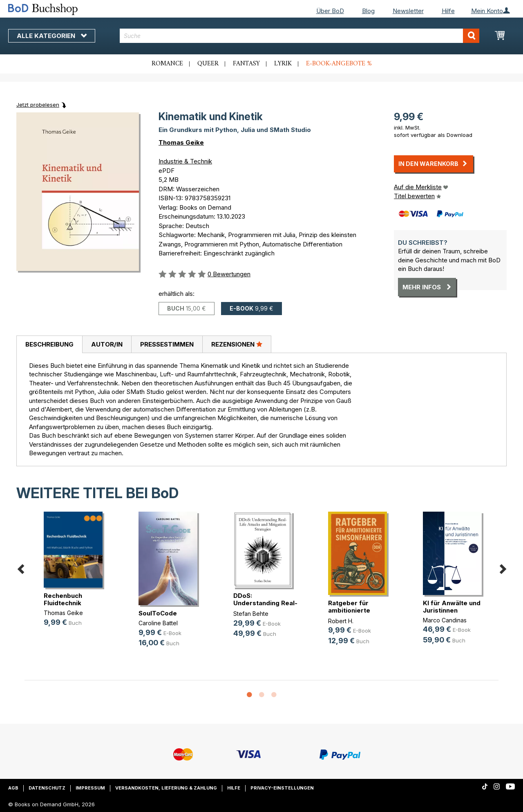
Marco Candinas (445, 620)
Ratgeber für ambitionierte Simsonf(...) (349, 610)
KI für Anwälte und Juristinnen (452, 607)
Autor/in (107, 344)
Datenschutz (47, 788)
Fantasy (246, 64)
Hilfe (448, 11)
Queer (208, 64)
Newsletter (408, 11)
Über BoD (330, 11)
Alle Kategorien (52, 36)
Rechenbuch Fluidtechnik (63, 599)
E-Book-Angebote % (339, 64)
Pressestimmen (167, 344)
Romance (167, 64)
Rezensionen (237, 344)
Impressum (90, 788)
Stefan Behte (251, 614)
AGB (13, 788)
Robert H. (341, 621)
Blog (368, 11)
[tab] (49, 344)
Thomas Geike (181, 142)
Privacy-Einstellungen (282, 788)
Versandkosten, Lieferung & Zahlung (166, 788)
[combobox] (299, 36)
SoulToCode (158, 613)
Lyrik (283, 64)
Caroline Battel (158, 623)
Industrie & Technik (185, 161)
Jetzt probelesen (38, 105)
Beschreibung (49, 344)
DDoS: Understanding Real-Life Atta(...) (265, 603)
